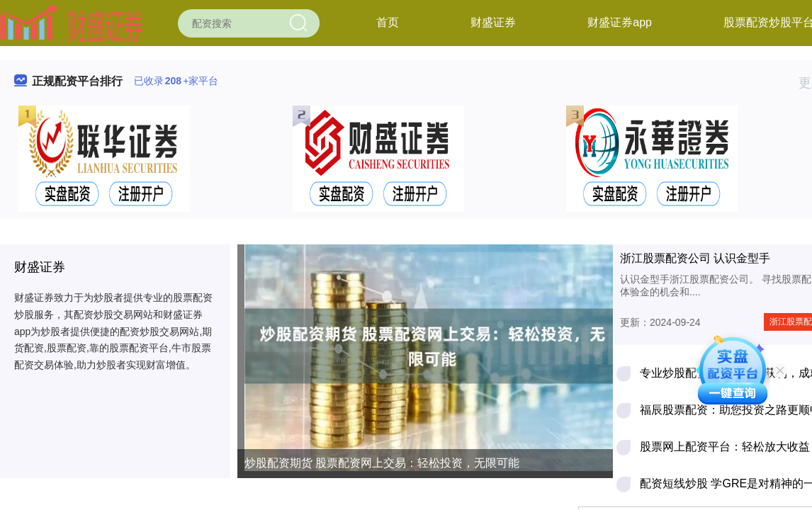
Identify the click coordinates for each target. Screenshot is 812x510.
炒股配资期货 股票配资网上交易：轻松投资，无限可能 (382, 463)
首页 (388, 22)
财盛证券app (620, 22)
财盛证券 (493, 22)
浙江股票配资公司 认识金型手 (695, 258)
